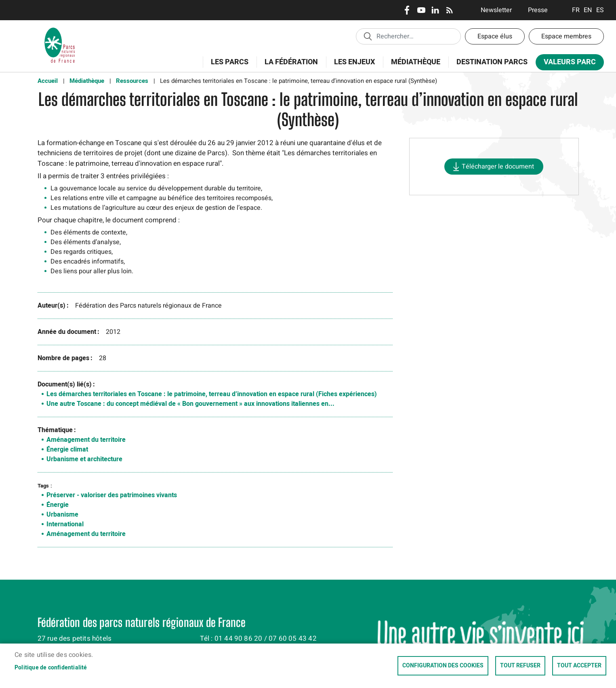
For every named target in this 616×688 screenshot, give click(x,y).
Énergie (58, 505)
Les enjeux (352, 66)
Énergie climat (67, 450)
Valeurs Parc (567, 64)
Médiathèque (416, 62)
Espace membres (566, 36)
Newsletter (496, 10)
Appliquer (368, 36)
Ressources (132, 81)
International (65, 524)
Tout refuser (520, 666)
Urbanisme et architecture (84, 459)
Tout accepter (579, 666)
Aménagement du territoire (86, 440)
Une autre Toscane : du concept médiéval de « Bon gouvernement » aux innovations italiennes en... (190, 404)
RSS (449, 10)
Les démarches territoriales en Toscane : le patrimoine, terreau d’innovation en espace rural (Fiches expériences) (212, 394)
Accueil (48, 81)
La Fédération (289, 66)
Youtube (421, 10)
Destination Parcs (492, 62)
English (588, 10)
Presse (538, 10)
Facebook (407, 10)
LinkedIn (435, 10)
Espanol (600, 10)
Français (576, 10)
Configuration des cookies (443, 666)
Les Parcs (227, 66)
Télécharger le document (498, 167)
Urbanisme (62, 515)
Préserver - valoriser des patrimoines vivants (112, 495)
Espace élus (495, 36)
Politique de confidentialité (51, 668)
